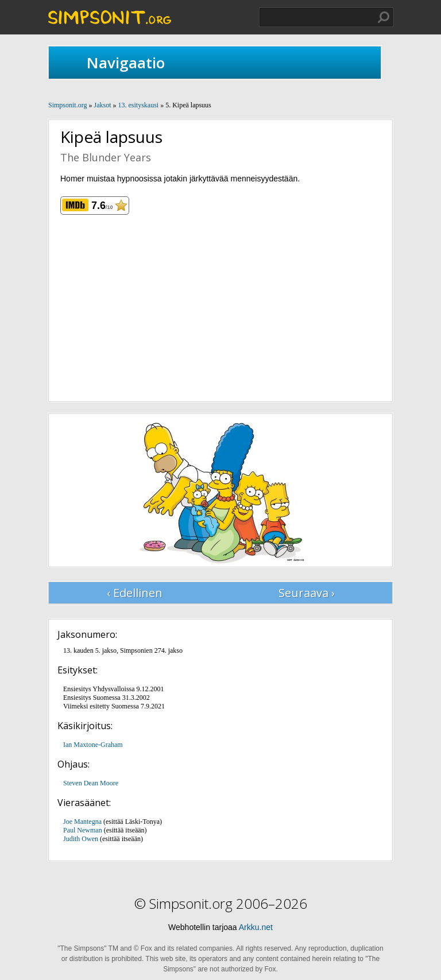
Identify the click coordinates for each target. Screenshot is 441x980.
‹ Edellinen (135, 593)
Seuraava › (307, 593)
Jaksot (102, 105)
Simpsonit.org (67, 105)
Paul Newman (83, 830)
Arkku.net (256, 927)
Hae (384, 17)
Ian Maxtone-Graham (93, 745)
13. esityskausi (138, 105)
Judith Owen (81, 839)
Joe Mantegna (82, 822)
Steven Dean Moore (91, 783)
